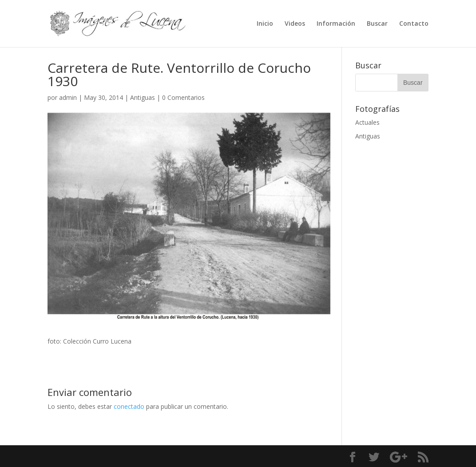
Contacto (414, 24)
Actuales (367, 122)
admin (68, 97)
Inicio (265, 24)
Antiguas (143, 97)
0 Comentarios (183, 97)
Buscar (377, 24)
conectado (129, 406)
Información (336, 24)
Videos (295, 24)
